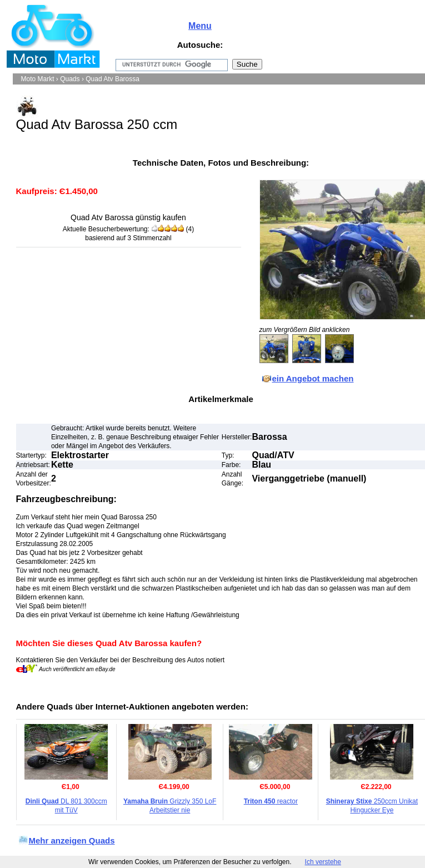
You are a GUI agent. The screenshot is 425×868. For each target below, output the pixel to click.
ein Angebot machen (313, 378)
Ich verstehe (323, 862)
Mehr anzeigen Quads (72, 840)
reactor (271, 801)
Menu (200, 26)
